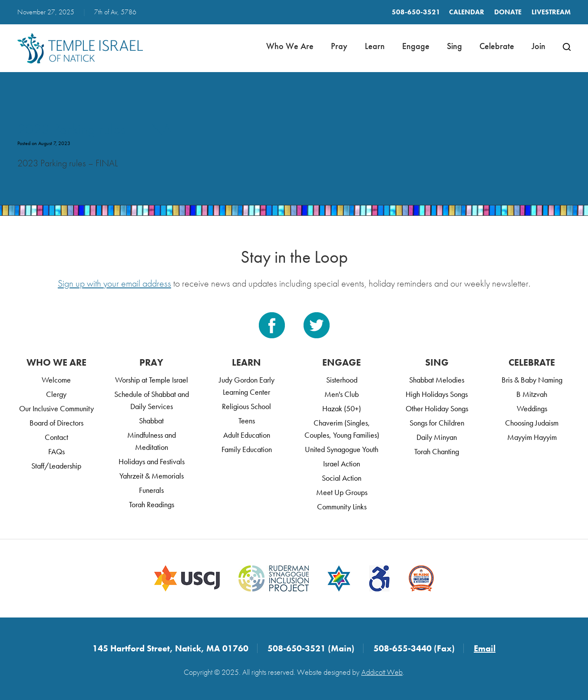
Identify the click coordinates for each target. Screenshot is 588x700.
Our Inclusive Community (56, 408)
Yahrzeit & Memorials (152, 476)
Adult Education (247, 435)
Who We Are (290, 46)
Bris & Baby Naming (532, 380)
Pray (339, 46)
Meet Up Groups (342, 492)
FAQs (56, 451)
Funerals (151, 490)
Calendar (467, 12)
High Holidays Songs (437, 394)
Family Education (247, 449)
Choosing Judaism (532, 423)
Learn (375, 46)
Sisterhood (342, 380)
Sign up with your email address (114, 283)
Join (538, 46)
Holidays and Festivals (152, 461)
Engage (416, 46)
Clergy (56, 394)
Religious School (246, 406)
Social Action (342, 478)
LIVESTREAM (551, 12)
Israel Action (342, 464)
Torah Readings (152, 504)
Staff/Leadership (56, 466)
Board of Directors (56, 423)
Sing (454, 46)
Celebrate (497, 46)
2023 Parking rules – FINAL (97, 129)
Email (485, 648)
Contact (56, 437)
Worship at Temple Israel (152, 380)
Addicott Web (382, 672)
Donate (508, 12)
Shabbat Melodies (437, 380)
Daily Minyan (437, 437)
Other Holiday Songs (437, 408)
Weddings (532, 408)
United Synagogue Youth (342, 449)
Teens (247, 421)
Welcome (56, 380)
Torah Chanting (437, 451)
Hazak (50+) (342, 408)
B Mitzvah (532, 394)
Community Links (342, 507)
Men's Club (342, 394)
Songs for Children (437, 423)
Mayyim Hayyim (532, 437)
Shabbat (151, 421)
